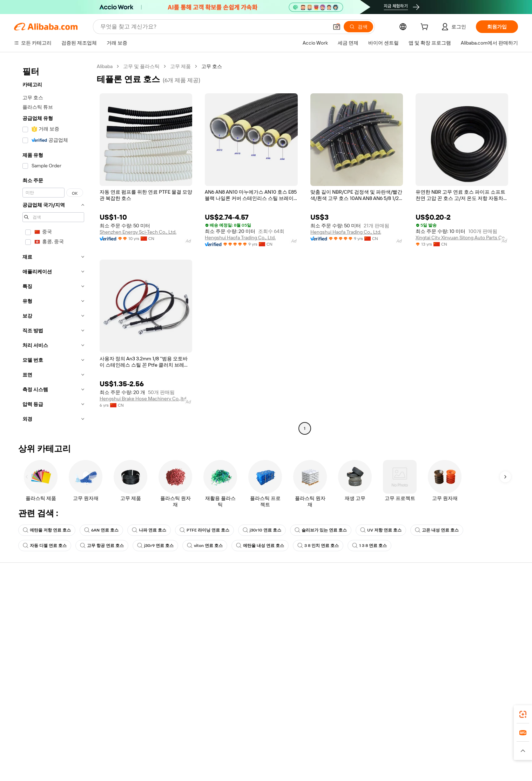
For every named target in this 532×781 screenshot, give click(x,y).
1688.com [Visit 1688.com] (184, 749)
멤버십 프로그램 (249, 608)
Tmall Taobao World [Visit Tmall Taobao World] (222, 749)
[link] (523, 714)
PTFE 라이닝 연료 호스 (204, 530)
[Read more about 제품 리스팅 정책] (223, 760)
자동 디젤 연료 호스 (45, 546)
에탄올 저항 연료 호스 (47, 530)
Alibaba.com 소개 (464, 595)
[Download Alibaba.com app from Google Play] (491, 718)
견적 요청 (241, 595)
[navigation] (53, 248)
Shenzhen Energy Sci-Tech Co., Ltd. (138, 232)
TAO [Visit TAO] (330, 749)
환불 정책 (134, 608)
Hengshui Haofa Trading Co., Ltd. (240, 238)
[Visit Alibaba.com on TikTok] (501, 663)
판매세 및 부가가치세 (254, 621)
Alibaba (105, 66)
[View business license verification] (329, 770)
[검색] (358, 27)
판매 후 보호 (137, 635)
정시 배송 (134, 621)
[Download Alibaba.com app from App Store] (439, 718)
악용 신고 (28, 648)
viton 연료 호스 (205, 546)
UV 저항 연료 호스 (381, 530)
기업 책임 (455, 608)
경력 (450, 635)
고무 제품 (180, 66)
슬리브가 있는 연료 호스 (321, 530)
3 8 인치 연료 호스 (318, 546)
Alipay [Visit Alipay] (255, 749)
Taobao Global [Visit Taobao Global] (304, 749)
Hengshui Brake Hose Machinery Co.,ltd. (143, 399)
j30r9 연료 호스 (155, 546)
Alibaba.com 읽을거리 (255, 635)
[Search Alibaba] (214, 27)
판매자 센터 (351, 608)
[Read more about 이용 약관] (343, 760)
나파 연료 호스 (149, 530)
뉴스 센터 (455, 621)
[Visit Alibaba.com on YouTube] (490, 663)
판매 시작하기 (353, 595)
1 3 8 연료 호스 (369, 546)
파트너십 (348, 635)
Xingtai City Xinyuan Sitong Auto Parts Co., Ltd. (462, 238)
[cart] (426, 28)
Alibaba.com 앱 (332, 718)
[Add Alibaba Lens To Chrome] (112, 718)
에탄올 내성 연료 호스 (260, 546)
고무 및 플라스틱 (141, 66)
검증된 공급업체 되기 (361, 621)
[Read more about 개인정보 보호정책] (307, 760)
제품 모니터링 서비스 (147, 648)
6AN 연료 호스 (101, 530)
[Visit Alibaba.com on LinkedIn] (459, 663)
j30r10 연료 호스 (262, 530)
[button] (337, 27)
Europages (377, 749)
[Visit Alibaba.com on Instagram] (480, 663)
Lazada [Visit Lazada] (275, 749)
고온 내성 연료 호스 (437, 530)
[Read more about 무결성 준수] (371, 760)
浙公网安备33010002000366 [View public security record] (381, 770)
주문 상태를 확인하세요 (43, 621)
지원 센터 (28, 595)
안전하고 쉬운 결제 (145, 595)
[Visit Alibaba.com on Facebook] (448, 663)
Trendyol (350, 749)
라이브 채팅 (30, 608)
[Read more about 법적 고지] (189, 760)
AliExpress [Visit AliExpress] (156, 749)
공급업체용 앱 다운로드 (364, 648)
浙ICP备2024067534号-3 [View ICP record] (445, 770)
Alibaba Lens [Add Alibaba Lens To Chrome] (56, 718)
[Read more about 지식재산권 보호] (264, 760)
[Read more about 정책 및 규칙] (161, 760)
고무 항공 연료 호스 (102, 546)
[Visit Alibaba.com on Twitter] (469, 663)
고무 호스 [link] (212, 66)
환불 (22, 635)
